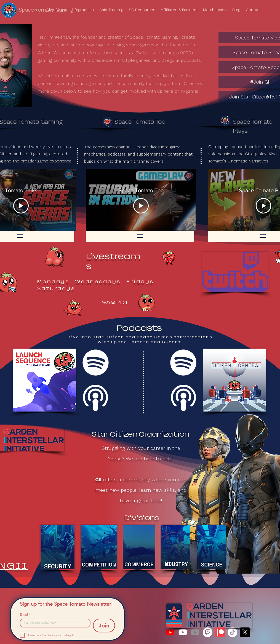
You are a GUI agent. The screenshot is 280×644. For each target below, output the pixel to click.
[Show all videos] (20, 236)
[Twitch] (208, 632)
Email (25, 614)
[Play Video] (21, 206)
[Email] (54, 623)
